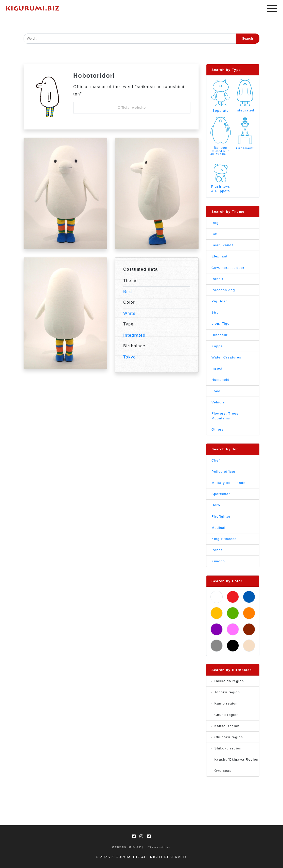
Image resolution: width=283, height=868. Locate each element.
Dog (215, 223)
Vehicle (218, 402)
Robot (217, 550)
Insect (217, 369)
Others (218, 429)
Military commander (229, 483)
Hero (216, 505)
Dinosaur (220, 335)
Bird (128, 292)
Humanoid (220, 380)
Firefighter (221, 517)
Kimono (218, 561)
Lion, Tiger (221, 324)
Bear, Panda (223, 245)
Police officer (224, 472)
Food (216, 391)
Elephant (219, 256)
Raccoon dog (223, 290)
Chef (216, 460)
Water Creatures (226, 357)
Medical (218, 528)
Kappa (217, 346)
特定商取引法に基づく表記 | (128, 847)
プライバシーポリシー (159, 847)
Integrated (134, 335)
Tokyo (130, 357)
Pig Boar (219, 301)
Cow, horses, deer (228, 268)
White (129, 313)
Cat (215, 234)
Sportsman (221, 494)
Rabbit (217, 279)
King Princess (224, 539)
